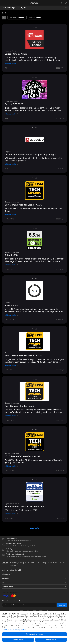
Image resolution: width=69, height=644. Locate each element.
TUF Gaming (42, 563)
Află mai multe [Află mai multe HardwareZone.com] (11, 214)
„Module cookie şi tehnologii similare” (14, 630)
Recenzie (13, 565)
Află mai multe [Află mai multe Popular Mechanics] (11, 114)
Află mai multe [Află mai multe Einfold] (11, 315)
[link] (34, 3)
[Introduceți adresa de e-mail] (29, 605)
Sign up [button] (62, 605)
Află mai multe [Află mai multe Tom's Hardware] (11, 64)
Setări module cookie (34, 634)
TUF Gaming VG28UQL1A (14, 8)
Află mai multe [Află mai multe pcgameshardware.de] (11, 514)
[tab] (4, 18)
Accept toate (51, 640)
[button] (3, 3)
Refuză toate (18, 640)
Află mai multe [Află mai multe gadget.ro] (11, 164)
